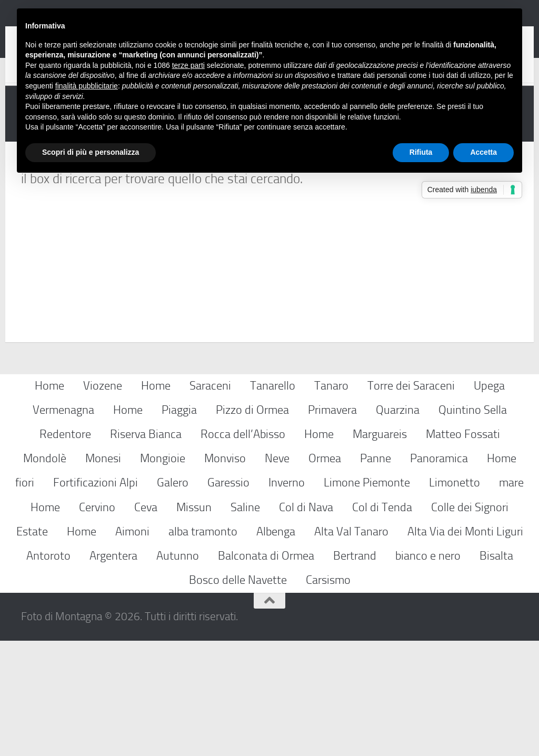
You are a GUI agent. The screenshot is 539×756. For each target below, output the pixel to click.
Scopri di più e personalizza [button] (91, 152)
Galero (173, 598)
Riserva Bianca (146, 549)
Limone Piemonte (367, 598)
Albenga (276, 647)
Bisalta (496, 671)
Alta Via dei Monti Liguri (465, 647)
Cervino (97, 623)
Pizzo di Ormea (252, 525)
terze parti (188, 65)
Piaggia (179, 525)
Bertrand (355, 671)
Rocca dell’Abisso (243, 549)
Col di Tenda (382, 623)
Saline (245, 623)
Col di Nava (306, 623)
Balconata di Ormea (266, 671)
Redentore (65, 549)
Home (49, 501)
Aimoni (132, 647)
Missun (194, 623)
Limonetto (455, 598)
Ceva (146, 623)
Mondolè (45, 574)
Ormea (325, 574)
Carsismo (328, 695)
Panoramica (439, 574)
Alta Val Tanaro (351, 647)
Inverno (287, 598)
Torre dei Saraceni (411, 501)
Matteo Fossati (463, 549)
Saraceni (210, 501)
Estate (32, 647)
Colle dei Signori (470, 623)
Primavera (332, 525)
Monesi (103, 574)
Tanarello (273, 501)
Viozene (103, 501)
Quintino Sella (473, 525)
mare (511, 598)
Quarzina (398, 525)
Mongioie (163, 574)
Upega (489, 501)
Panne (376, 574)
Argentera (113, 671)
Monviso (225, 574)
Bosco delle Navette (238, 695)
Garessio (228, 598)
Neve (277, 574)
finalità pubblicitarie (87, 86)
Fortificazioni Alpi (96, 598)
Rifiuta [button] (421, 152)
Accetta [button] (483, 152)
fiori (25, 598)
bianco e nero (428, 671)
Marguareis (380, 549)
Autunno (178, 671)
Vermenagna (63, 525)
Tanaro (331, 501)
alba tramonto (203, 647)
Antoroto (48, 671)
